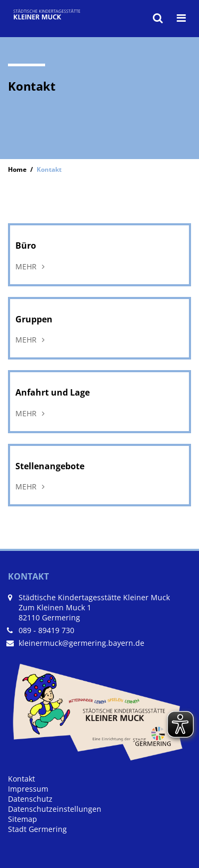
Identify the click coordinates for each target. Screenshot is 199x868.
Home (17, 169)
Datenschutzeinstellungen (55, 809)
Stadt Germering (37, 829)
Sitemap (23, 819)
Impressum (28, 789)
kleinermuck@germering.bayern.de (81, 643)
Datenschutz (30, 799)
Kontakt (21, 779)
